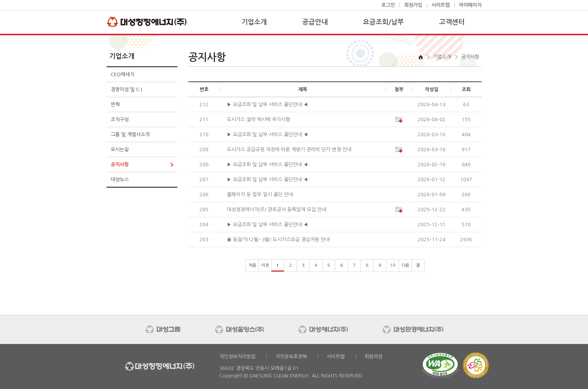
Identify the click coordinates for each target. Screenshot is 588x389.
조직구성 (120, 119)
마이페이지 (470, 5)
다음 (405, 265)
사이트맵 (441, 5)
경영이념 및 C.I (126, 89)
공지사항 (120, 164)
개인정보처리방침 (237, 357)
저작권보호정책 (291, 357)
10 (393, 265)
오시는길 (120, 149)
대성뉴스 (120, 179)
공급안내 (315, 22)
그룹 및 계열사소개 (130, 134)
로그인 (388, 5)
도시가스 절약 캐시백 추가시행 (258, 119)
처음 (252, 265)
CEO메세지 (122, 74)
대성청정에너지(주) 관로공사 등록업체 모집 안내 (277, 210)
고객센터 (452, 22)
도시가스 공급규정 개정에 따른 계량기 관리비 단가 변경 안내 (289, 149)
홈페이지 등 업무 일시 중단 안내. (261, 194)
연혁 (115, 104)
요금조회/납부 (383, 22)
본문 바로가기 (0, 0)
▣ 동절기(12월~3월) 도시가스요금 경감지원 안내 (278, 240)
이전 (265, 265)
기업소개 (254, 22)
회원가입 (413, 5)
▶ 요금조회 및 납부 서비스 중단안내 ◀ (267, 104)
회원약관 (373, 357)
